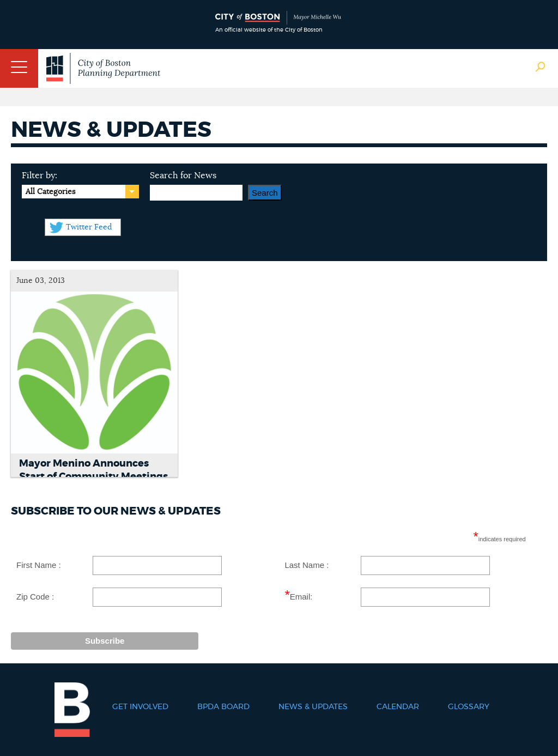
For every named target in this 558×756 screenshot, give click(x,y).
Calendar (398, 707)
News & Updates (313, 707)
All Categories (50, 192)
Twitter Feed (89, 227)
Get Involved (140, 707)
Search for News (183, 176)
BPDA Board (223, 707)
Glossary (469, 707)
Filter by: (40, 176)
